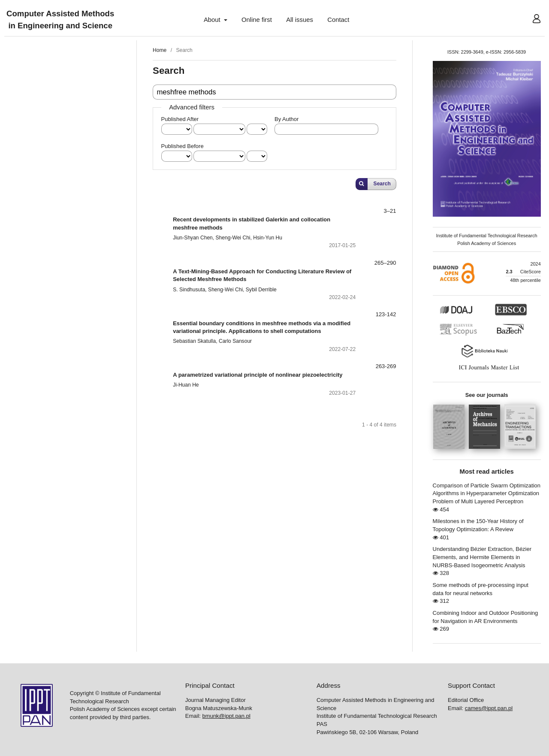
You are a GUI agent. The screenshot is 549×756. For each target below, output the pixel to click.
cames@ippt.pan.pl (489, 708)
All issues (300, 20)
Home (160, 50)
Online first (257, 20)
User (530, 20)
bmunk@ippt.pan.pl (226, 716)
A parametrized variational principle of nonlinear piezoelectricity (258, 375)
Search (382, 184)
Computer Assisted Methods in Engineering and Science (60, 20)
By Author (287, 119)
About (213, 20)
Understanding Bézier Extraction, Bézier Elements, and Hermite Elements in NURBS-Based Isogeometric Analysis (482, 557)
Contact (338, 20)
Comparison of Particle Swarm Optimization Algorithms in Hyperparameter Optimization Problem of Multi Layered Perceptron (487, 493)
